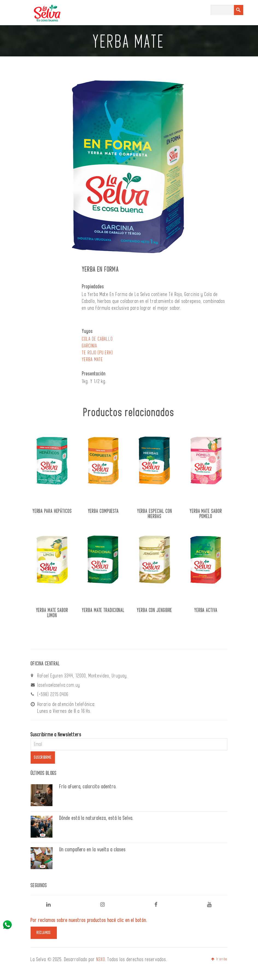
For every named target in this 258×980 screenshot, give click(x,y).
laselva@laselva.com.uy (59, 685)
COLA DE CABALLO (97, 339)
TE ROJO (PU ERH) (98, 353)
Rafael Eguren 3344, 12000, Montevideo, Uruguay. (83, 676)
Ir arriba (219, 959)
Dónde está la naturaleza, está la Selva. (96, 818)
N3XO (101, 959)
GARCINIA (90, 346)
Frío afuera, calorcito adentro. (88, 787)
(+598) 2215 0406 (53, 694)
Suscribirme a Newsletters (56, 735)
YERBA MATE (93, 360)
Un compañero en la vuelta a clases (93, 850)
